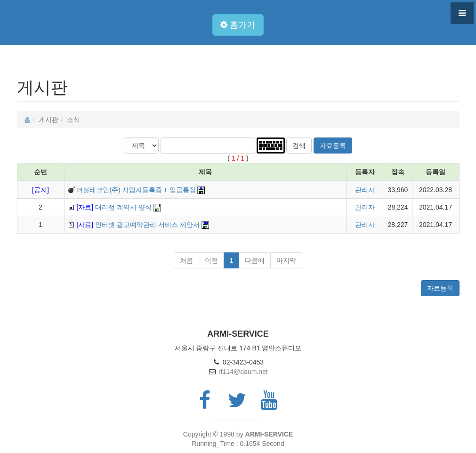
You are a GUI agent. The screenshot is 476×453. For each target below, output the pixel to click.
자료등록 (333, 146)
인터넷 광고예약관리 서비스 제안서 (138, 225)
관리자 (365, 190)
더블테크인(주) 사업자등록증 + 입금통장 (136, 190)
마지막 (286, 260)
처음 (186, 260)
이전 (211, 260)
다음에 (255, 260)
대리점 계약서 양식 (114, 207)
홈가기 (238, 25)
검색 (299, 146)
